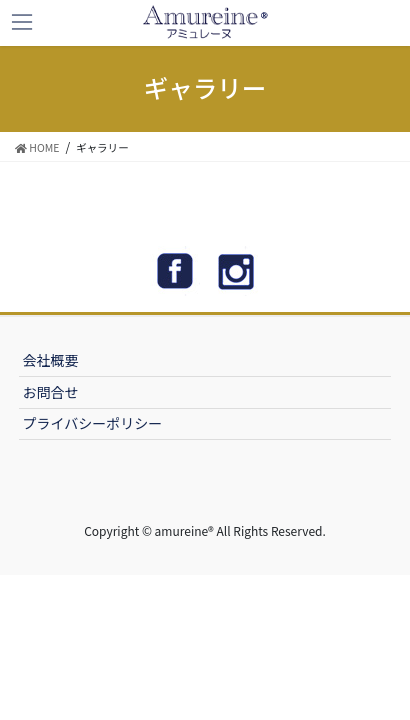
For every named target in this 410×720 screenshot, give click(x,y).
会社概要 (51, 360)
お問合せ (51, 392)
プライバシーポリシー (93, 423)
